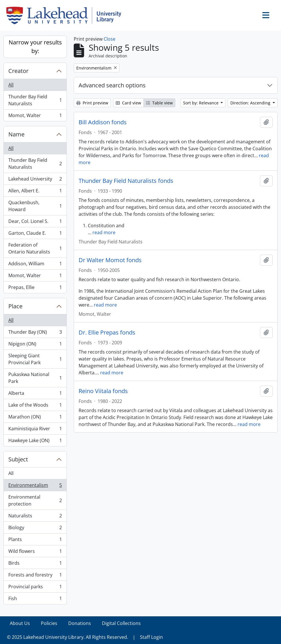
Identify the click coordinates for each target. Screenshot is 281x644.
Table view (159, 103)
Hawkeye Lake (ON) (35, 442)
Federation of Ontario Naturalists (35, 248)
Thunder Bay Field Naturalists (35, 100)
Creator (18, 71)
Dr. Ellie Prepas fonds (107, 333)
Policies (49, 623)
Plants (35, 541)
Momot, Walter (35, 117)
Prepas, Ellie (35, 288)
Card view (128, 103)
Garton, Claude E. (35, 234)
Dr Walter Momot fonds (110, 260)
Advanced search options (112, 85)
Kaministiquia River (35, 430)
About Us (20, 623)
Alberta (35, 394)
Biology (35, 529)
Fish (35, 600)
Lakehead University (35, 180)
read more (104, 232)
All (11, 85)
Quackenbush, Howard (35, 206)
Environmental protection (35, 500)
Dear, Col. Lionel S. (35, 223)
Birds (35, 564)
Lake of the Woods (35, 406)
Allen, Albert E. (35, 192)
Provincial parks (35, 588)
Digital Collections (121, 623)
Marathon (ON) (35, 418)
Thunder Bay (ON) (35, 333)
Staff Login (151, 637)
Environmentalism (35, 486)
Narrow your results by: (35, 47)
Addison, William (35, 265)
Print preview (92, 103)
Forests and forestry (35, 576)
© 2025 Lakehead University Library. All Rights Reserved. (68, 637)
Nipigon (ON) (35, 345)
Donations (80, 623)
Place (15, 306)
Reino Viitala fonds (103, 391)
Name (16, 134)
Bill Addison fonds (103, 122)
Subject (18, 459)
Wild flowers (35, 552)
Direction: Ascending (251, 103)
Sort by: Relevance (201, 103)
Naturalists (35, 517)
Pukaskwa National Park (35, 378)
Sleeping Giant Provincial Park (35, 359)
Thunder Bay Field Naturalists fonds (126, 181)
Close (110, 39)
